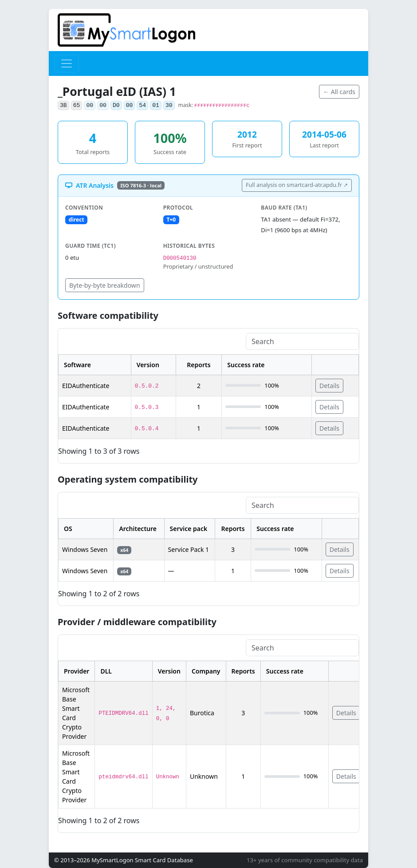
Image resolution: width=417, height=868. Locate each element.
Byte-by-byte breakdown (105, 285)
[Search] (302, 341)
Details (329, 386)
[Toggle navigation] (67, 63)
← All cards (339, 92)
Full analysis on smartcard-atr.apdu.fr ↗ (297, 185)
